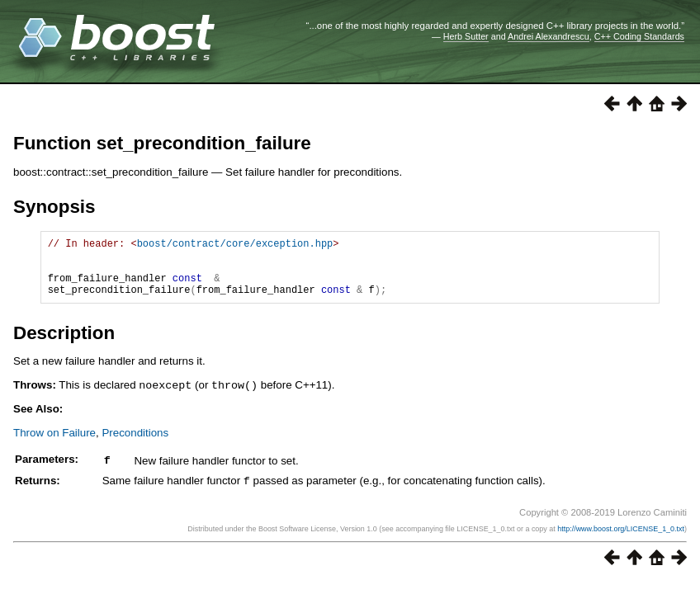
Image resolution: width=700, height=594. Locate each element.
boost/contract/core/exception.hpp (235, 245)
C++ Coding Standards (639, 36)
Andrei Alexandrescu (549, 36)
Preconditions (135, 444)
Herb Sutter (466, 36)
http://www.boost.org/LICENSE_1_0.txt (621, 540)
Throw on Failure (54, 444)
